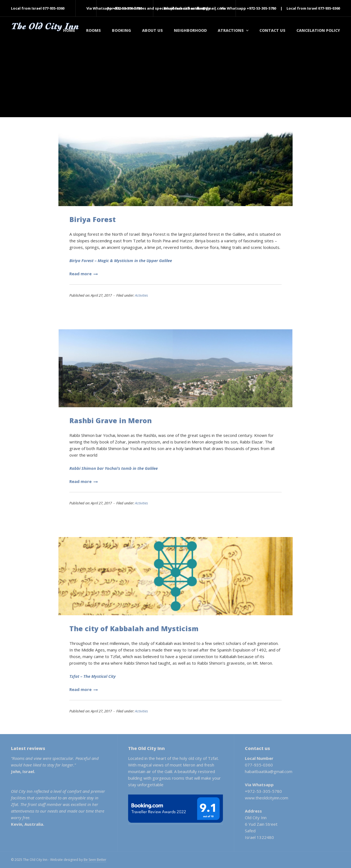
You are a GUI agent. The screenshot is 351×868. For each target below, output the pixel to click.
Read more (84, 274)
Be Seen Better (95, 860)
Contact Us (272, 30)
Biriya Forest (93, 219)
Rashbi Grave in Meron (111, 420)
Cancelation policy (318, 30)
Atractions (231, 30)
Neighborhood (190, 30)
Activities (141, 295)
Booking (121, 30)
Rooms (94, 30)
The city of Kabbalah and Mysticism (134, 628)
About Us (152, 30)
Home (69, 30)
